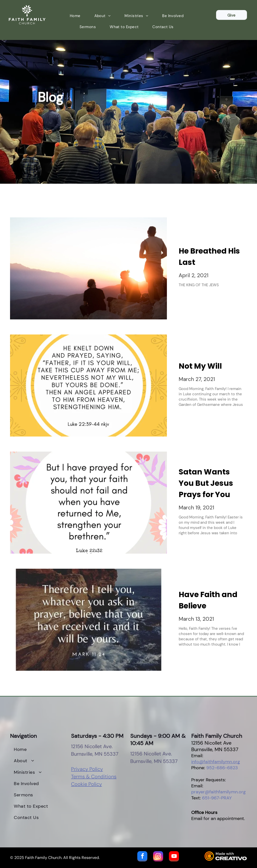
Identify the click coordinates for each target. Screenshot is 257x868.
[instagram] (158, 857)
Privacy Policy (87, 769)
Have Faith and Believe (208, 600)
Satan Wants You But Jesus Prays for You (206, 483)
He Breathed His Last (209, 257)
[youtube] (174, 857)
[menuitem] (77, 16)
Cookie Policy (86, 784)
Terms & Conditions (94, 777)
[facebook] (142, 857)
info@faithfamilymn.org (216, 762)
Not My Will (200, 366)
